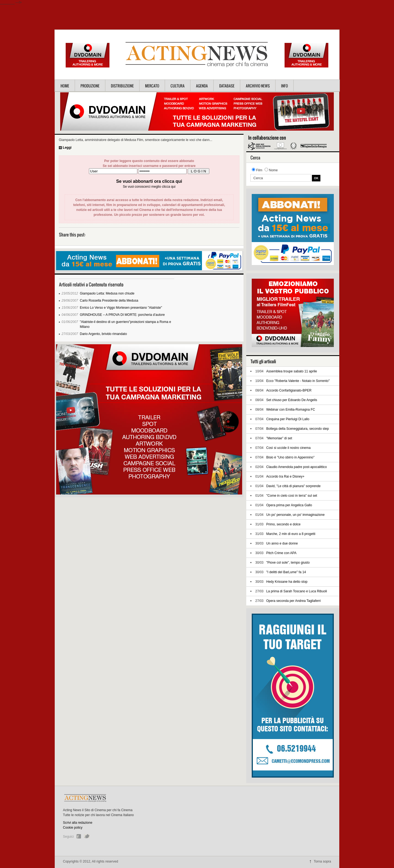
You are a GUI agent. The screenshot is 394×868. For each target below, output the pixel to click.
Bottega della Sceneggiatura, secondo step (298, 429)
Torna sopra (322, 861)
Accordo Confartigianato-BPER (289, 390)
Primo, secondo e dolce (283, 524)
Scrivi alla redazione (78, 823)
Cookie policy (73, 828)
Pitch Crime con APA (281, 553)
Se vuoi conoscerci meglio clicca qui (149, 187)
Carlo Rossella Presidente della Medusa (109, 301)
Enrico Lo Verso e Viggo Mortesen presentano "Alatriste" (121, 308)
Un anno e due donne (282, 543)
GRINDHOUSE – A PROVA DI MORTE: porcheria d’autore (122, 315)
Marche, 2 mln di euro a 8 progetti (291, 534)
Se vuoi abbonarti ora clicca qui (149, 181)
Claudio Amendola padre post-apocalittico (296, 467)
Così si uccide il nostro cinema (288, 448)
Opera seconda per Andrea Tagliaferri (293, 601)
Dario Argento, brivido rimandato (103, 334)
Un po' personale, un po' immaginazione (295, 515)
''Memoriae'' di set (279, 438)
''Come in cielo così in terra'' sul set (292, 496)
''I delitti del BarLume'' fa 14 (286, 572)
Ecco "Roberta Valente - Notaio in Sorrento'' (298, 381)
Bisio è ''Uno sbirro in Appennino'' (290, 457)
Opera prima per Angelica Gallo (289, 505)
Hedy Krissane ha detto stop (287, 582)
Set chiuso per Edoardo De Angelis (292, 400)
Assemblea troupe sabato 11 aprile (292, 371)
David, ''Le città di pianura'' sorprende (293, 486)
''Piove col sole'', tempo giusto (288, 563)
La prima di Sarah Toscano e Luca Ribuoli (297, 591)
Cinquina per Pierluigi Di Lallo (288, 419)
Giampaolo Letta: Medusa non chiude (107, 293)
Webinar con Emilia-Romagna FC (291, 410)
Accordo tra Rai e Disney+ (285, 476)
